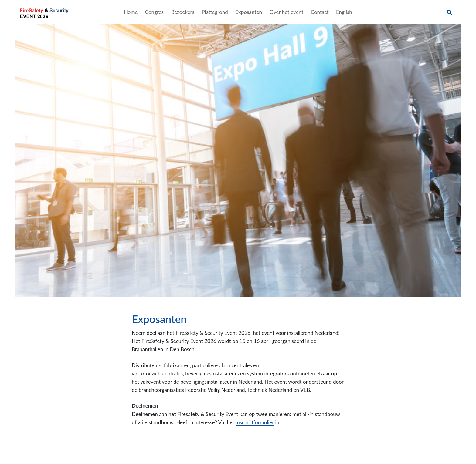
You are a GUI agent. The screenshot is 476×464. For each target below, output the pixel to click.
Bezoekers (183, 12)
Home (131, 12)
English (344, 12)
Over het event (286, 12)
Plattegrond (215, 12)
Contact (320, 12)
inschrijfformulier (255, 422)
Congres (154, 12)
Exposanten (249, 12)
